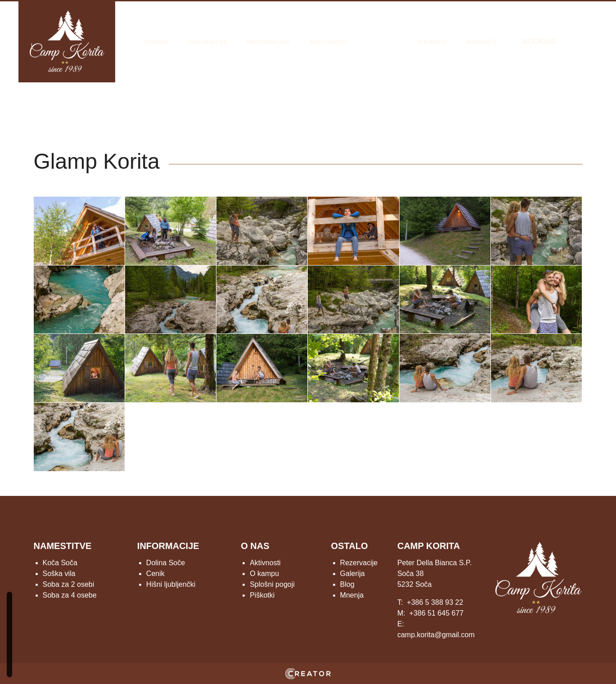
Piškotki (262, 595)
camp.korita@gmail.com (436, 635)
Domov (157, 42)
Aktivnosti (328, 42)
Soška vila (59, 574)
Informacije (268, 42)
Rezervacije (359, 563)
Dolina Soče (166, 563)
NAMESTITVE (63, 546)
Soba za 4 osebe (70, 595)
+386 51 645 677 (437, 613)
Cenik (155, 574)
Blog (347, 584)
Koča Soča (60, 563)
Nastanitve (207, 42)
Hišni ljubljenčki (171, 584)
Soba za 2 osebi (69, 584)
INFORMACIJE (168, 546)
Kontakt (481, 42)
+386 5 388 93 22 (435, 602)
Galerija (382, 42)
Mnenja (352, 595)
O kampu (432, 42)
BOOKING (540, 42)
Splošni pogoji (272, 584)
